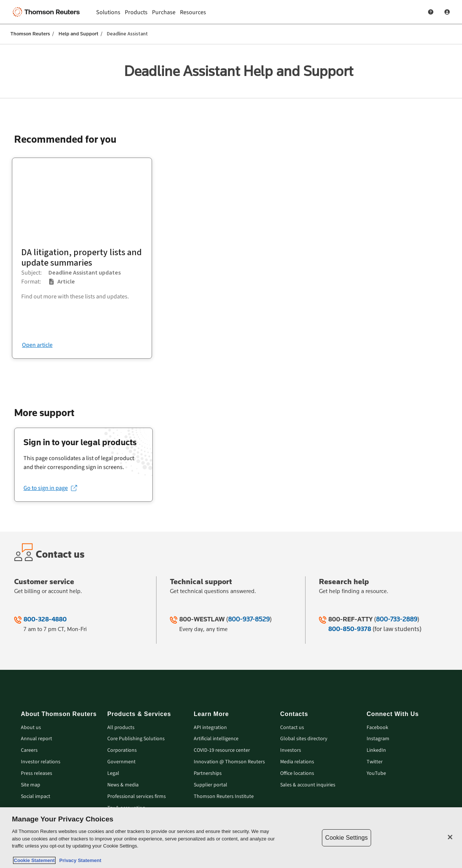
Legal (113, 774)
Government (121, 762)
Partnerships (208, 774)
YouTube (376, 774)
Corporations (122, 750)
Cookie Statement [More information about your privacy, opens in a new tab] (34, 860)
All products (121, 728)
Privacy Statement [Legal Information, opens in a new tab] (79, 860)
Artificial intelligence (216, 739)
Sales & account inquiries (308, 785)
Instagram (378, 739)
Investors (291, 750)
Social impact (36, 797)
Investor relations (41, 762)
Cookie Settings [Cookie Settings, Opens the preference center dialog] (346, 838)
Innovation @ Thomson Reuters (229, 762)
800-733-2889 (397, 619)
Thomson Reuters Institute (224, 797)
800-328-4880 (45, 619)
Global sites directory (304, 739)
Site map (31, 785)
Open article (37, 345)
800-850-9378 (350, 629)
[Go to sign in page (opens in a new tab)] (50, 488)
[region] (231, 838)
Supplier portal (211, 785)
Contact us (292, 728)
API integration (210, 728)
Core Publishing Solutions (136, 739)
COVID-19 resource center (222, 750)
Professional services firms (137, 797)
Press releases (37, 774)
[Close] (450, 837)
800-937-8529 (249, 619)
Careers (29, 750)
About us (31, 728)
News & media (123, 785)
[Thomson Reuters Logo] (48, 12)
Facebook (377, 728)
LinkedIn (376, 750)
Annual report (37, 739)
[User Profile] (447, 12)
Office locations (297, 774)
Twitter (375, 762)
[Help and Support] (431, 12)
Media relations (297, 762)
